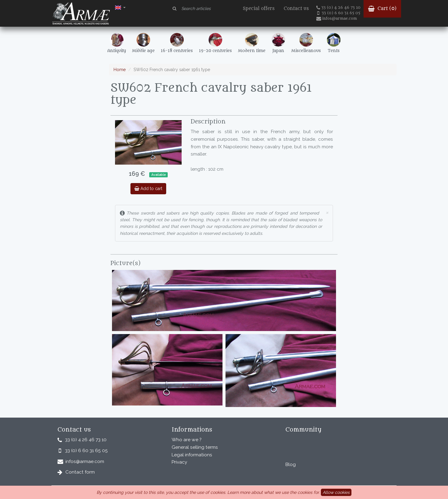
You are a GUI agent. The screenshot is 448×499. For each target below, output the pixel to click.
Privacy (179, 462)
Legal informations (192, 455)
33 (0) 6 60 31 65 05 (339, 13)
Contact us (296, 9)
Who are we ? (187, 440)
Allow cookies (336, 492)
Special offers (259, 9)
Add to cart (148, 189)
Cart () (382, 9)
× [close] (327, 212)
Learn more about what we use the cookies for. (273, 492)
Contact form (80, 472)
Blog (291, 465)
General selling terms (195, 447)
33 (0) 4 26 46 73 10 (338, 8)
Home (120, 70)
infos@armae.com (337, 18)
